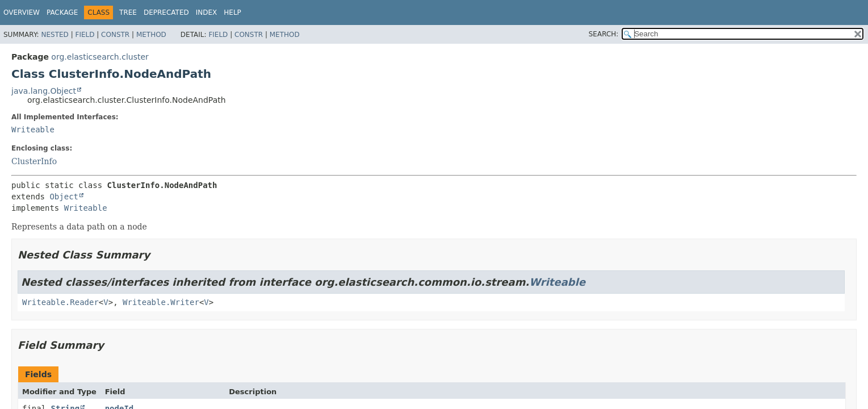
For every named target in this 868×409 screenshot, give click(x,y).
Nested (54, 35)
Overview (22, 12)
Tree (128, 12)
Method (151, 35)
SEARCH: (604, 34)
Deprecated (166, 12)
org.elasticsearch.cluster (100, 57)
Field (85, 35)
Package (62, 12)
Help (232, 12)
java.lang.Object (44, 91)
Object (64, 197)
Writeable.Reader (60, 302)
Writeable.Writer (161, 302)
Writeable (33, 130)
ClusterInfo (34, 161)
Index (207, 12)
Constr (115, 35)
